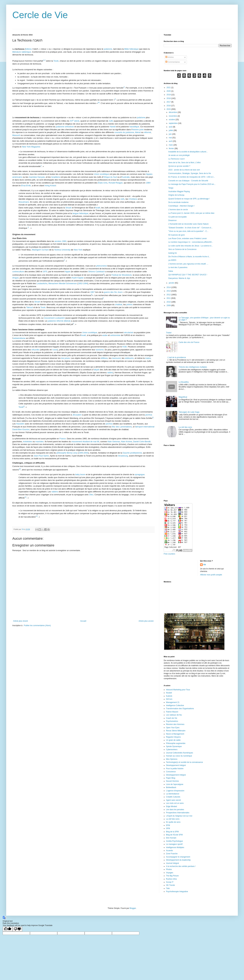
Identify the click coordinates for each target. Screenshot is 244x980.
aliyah (97, 370)
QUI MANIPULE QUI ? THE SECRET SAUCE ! (188, 275)
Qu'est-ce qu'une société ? (179, 166)
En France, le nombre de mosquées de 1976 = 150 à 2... (192, 177)
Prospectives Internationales (178, 813)
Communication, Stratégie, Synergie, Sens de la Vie (190, 173)
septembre (173, 123)
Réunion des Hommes (175, 724)
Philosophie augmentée (176, 743)
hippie (68, 272)
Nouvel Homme (172, 781)
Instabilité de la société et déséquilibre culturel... (188, 152)
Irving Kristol (50, 186)
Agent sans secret (173, 800)
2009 (169, 305)
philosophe (61, 453)
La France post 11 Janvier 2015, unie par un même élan (191, 213)
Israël (98, 208)
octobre (172, 120)
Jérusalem (77, 415)
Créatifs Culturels (173, 797)
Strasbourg (123, 456)
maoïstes (33, 177)
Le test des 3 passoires (178, 267)
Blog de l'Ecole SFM (174, 835)
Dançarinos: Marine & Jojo (179, 278)
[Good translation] (8, 929)
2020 (169, 91)
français (41, 177)
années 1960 (61, 241)
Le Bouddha (184, 382)
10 (99, 103)
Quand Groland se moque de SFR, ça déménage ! (189, 199)
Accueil (83, 621)
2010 (169, 302)
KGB (125, 347)
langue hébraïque (80, 213)
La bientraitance (173, 794)
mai (171, 138)
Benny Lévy (72, 453)
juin (170, 134)
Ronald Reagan (116, 183)
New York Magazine (31, 147)
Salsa (171, 271)
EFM (168, 825)
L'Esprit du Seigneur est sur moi (179, 816)
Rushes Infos (171, 879)
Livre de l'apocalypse (175, 784)
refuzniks (36, 350)
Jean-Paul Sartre (41, 456)
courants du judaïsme (124, 132)
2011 (169, 298)
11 (26, 497)
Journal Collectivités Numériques (180, 753)
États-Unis (103, 183)
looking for (173, 253)
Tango (171, 188)
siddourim (129, 358)
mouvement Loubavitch (54, 318)
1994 (85, 283)
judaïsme (108, 49)
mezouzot (116, 358)
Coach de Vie (172, 718)
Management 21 (173, 702)
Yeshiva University (62, 250)
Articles (170, 57)
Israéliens (56, 177)
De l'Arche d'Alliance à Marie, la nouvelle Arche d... (189, 257)
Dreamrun (172, 220)
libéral (138, 132)
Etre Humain (171, 838)
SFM (168, 828)
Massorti (16, 135)
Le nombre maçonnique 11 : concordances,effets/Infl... (191, 242)
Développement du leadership (178, 860)
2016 (169, 106)
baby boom (80, 474)
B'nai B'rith (26, 186)
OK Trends (170, 885)
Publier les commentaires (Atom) (37, 625)
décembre (173, 112)
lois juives (65, 358)
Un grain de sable (173, 740)
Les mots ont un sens (175, 803)
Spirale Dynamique (174, 746)
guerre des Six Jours (113, 292)
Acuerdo (169, 851)
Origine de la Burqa (176, 195)
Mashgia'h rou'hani (40, 250)
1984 (148, 183)
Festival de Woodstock (122, 275)
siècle (75, 121)
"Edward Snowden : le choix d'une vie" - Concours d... (190, 228)
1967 (92, 292)
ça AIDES (172, 260)
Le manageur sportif (174, 844)
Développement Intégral (176, 765)
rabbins (55, 492)
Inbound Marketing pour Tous (178, 690)
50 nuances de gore (177, 235)
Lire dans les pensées (175, 810)
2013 (169, 291)
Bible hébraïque (131, 49)
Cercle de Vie (40, 15)
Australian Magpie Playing (179, 191)
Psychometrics (172, 721)
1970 (45, 272)
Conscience (171, 772)
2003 (86, 453)
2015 (169, 109)
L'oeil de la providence (177, 357)
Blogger (133, 908)
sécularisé (129, 332)
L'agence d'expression (175, 791)
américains (17, 177)
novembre (173, 116)
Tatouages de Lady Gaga (189, 412)
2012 (169, 295)
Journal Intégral (172, 863)
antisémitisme (19, 338)
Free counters (169, 554)
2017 (169, 102)
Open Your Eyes (173, 728)
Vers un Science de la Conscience (182, 249)
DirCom (169, 699)
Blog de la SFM (172, 832)
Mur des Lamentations (122, 427)
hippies (149, 174)
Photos (169, 869)
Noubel (169, 693)
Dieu (91, 495)
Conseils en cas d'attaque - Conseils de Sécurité (188, 181)
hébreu (28, 49)
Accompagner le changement (178, 857)
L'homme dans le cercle (178, 210)
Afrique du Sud (110, 177)
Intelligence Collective (175, 705)
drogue (15, 278)
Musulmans (24, 202)
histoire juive (138, 130)
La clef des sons (185, 427)
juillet (171, 130)
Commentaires (173, 62)
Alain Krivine (126, 442)
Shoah (68, 208)
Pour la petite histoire (175, 769)
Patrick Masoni (172, 712)
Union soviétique (101, 174)
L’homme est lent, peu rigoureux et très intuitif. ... (188, 264)
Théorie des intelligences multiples (193, 367)
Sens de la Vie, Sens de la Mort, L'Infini (184, 163)
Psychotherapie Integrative (177, 892)
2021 (169, 88)
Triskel (169, 333)
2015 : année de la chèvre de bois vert (184, 170)
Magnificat (183, 397)
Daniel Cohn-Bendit (142, 442)
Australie (126, 177)
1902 (80, 283)
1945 (81, 453)
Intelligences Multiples (175, 847)
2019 (169, 95)
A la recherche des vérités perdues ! (181, 866)
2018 (169, 98)
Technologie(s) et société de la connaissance (184, 762)
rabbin (110, 373)
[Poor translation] (17, 929)
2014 (169, 287)
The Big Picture (172, 876)
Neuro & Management (175, 734)
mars (171, 145)
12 (37, 516)
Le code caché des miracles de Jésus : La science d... (191, 246)
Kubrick (169, 696)
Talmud (29, 307)
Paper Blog (171, 778)
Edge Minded (171, 806)
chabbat (119, 304)
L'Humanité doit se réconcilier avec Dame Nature (188, 224)
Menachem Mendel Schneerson (63, 283)
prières (130, 304)
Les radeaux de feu (174, 715)
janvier (172, 283)
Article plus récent (20, 621)
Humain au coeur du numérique (179, 756)
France (63, 439)
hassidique (134, 127)
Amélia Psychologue (174, 841)
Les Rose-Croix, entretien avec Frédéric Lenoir (188, 239)
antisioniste (115, 335)
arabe (105, 335)
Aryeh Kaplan (78, 278)
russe (55, 350)
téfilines (104, 358)
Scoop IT (170, 882)
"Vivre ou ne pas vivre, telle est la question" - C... (188, 231)
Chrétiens (133, 199)
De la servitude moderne (178, 202)
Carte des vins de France (189, 342)
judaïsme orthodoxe (65, 127)
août (171, 127)
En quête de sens (173, 822)
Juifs (111, 121)
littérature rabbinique (22, 52)
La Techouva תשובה (177, 159)
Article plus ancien (146, 621)
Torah (56, 61)
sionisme (100, 350)
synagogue (140, 474)
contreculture (18, 272)
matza (148, 358)
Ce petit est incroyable (178, 217)
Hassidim (20, 424)
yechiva (149, 415)
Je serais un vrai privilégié (179, 155)
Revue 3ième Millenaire (176, 731)
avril (171, 141)
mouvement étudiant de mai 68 (85, 442)
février (172, 148)
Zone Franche (172, 854)
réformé (147, 132)
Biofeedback (171, 787)
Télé (168, 888)
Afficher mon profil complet (211, 575)
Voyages (170, 873)
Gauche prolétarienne (132, 453)
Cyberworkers (172, 750)
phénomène (102, 266)
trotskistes (28, 442)
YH (205, 565)
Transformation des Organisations (180, 709)
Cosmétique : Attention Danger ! (181, 206)
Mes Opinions (172, 759)
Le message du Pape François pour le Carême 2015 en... (192, 184)
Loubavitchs (42, 283)
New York (78, 250)
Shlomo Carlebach (96, 272)
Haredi (113, 127)
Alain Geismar (114, 442)
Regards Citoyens (173, 737)
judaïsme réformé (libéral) (59, 321)
